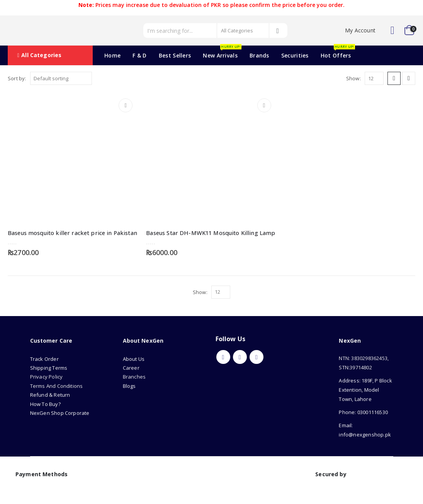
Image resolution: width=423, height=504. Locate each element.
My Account (360, 30)
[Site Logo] (42, 30)
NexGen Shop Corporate (60, 413)
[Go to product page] (73, 158)
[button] (394, 78)
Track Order (44, 359)
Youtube (240, 357)
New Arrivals (222, 52)
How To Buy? (45, 404)
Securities (295, 55)
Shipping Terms (49, 368)
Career (131, 368)
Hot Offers (338, 52)
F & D (140, 55)
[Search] (278, 30)
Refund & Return (50, 395)
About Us (134, 359)
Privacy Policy (47, 377)
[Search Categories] (243, 30)
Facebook (223, 357)
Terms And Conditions (57, 386)
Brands (259, 55)
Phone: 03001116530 (363, 412)
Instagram (257, 357)
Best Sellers (175, 55)
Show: (353, 78)
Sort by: (17, 78)
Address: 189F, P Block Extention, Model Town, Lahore (365, 390)
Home (112, 55)
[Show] (374, 78)
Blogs (129, 386)
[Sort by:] (61, 78)
